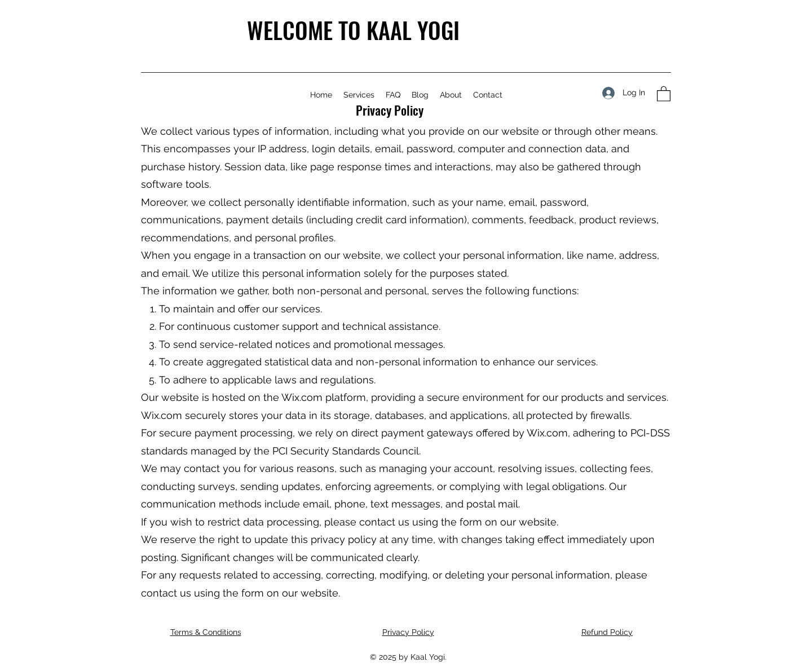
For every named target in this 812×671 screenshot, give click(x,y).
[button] (664, 93)
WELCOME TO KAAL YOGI (353, 30)
